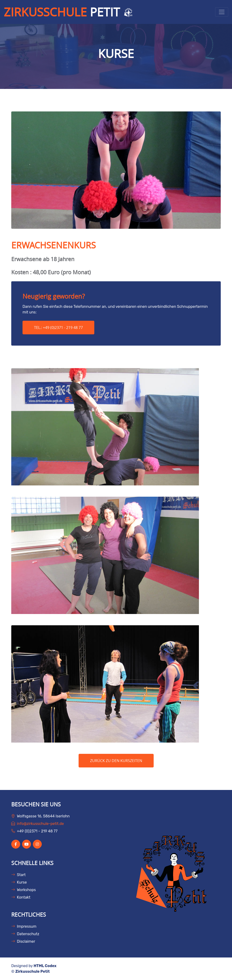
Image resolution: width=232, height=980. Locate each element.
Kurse (19, 882)
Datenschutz (25, 934)
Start (18, 875)
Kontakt (21, 897)
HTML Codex (45, 966)
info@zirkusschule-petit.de (40, 824)
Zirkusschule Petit (32, 971)
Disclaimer (23, 941)
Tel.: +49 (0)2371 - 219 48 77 (58, 328)
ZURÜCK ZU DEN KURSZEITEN (116, 761)
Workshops (24, 890)
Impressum (24, 926)
